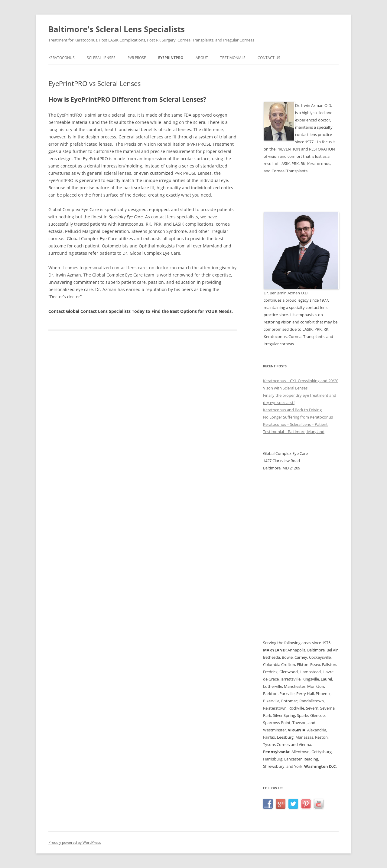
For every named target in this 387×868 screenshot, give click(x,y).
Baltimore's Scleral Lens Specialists (117, 29)
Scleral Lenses (101, 58)
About (202, 58)
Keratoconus (62, 58)
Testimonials (233, 58)
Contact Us (269, 58)
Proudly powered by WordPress (75, 842)
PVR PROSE (137, 58)
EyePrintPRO (171, 58)
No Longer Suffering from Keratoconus (298, 417)
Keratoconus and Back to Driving (292, 410)
